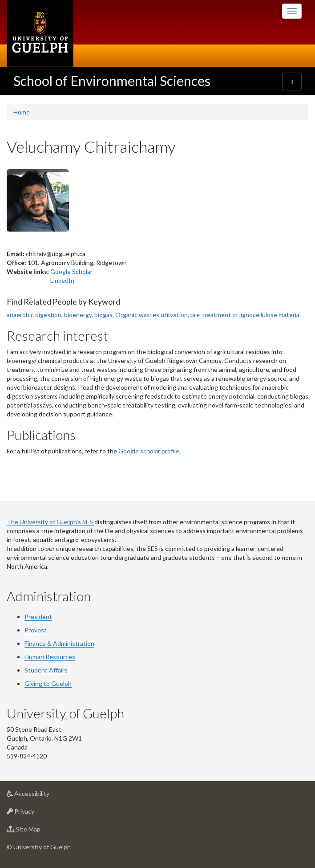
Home (22, 112)
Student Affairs (46, 670)
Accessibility (42, 796)
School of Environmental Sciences (112, 81)
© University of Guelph (39, 847)
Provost (36, 630)
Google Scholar (71, 271)
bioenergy (78, 315)
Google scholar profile (149, 451)
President (38, 617)
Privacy (34, 813)
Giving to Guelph (48, 683)
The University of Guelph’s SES (50, 522)
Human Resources (50, 657)
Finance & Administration (59, 643)
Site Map (38, 831)
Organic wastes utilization (151, 315)
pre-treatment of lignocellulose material (246, 315)
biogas (103, 315)
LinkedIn (62, 280)
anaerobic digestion (34, 315)
